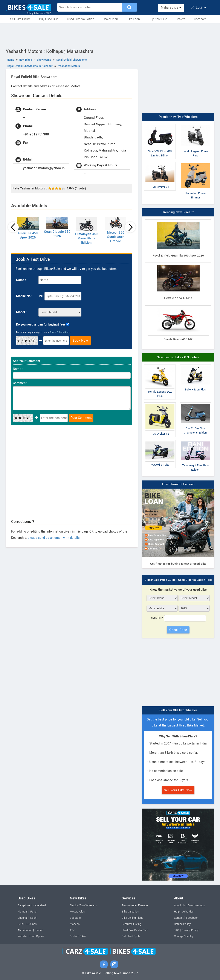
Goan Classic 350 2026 (57, 234)
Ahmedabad (25, 930)
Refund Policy (182, 924)
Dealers (180, 19)
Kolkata (22, 936)
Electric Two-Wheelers (83, 905)
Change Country (184, 936)
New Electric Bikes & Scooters (178, 357)
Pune (33, 912)
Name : (21, 280)
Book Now (80, 341)
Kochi (34, 918)
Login (199, 8)
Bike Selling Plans (132, 918)
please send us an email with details (54, 538)
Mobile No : (24, 296)
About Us (179, 905)
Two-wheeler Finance (135, 905)
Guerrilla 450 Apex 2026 (28, 235)
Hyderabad (39, 905)
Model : (21, 312)
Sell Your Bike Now (178, 790)
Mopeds (75, 924)
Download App (196, 905)
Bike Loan (133, 19)
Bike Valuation (130, 912)
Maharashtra (171, 8)
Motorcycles (77, 912)
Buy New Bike (158, 19)
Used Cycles (37, 936)
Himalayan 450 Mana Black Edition (86, 238)
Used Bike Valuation (81, 19)
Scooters (75, 918)
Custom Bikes (78, 936)
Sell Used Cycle (131, 936)
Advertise (188, 912)
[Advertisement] (110, 35)
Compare (200, 19)
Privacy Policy (190, 930)
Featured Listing (131, 924)
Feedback (192, 918)
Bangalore (24, 905)
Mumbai (23, 912)
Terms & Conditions (60, 332)
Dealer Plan (110, 19)
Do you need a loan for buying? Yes (41, 325)
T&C (176, 930)
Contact (179, 918)
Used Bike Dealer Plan (135, 930)
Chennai (23, 918)
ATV (72, 930)
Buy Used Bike (49, 19)
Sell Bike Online (20, 19)
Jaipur (39, 930)
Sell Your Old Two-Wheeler (178, 710)
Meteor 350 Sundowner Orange (116, 237)
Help (177, 912)
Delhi (21, 924)
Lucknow (32, 924)
